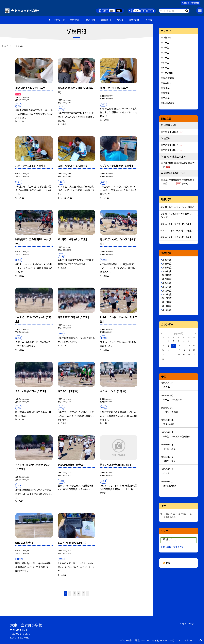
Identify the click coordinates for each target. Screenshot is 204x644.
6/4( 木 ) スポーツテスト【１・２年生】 (177, 237)
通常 (105, 11)
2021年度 (167, 279)
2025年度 (167, 264)
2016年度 (167, 298)
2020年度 (167, 283)
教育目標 (90, 20)
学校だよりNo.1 (173, 150)
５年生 (106, 120)
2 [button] (70, 593)
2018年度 (167, 291)
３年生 (64, 124)
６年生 (21, 121)
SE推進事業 (169, 103)
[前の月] (161, 333)
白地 (112, 11)
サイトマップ (188, 624)
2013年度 (167, 310)
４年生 (64, 267)
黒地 (119, 11)
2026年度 (167, 260)
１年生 (64, 198)
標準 (137, 11)
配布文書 (134, 20)
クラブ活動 (168, 73)
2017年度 (167, 294)
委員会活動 (169, 78)
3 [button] (74, 593)
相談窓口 (106, 20)
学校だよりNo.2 (173, 145)
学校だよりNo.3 (173, 132)
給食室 (166, 93)
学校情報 (75, 20)
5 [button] (83, 593)
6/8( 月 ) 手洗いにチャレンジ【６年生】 (177, 207)
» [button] (88, 593)
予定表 (149, 20)
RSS (168, 563)
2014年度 (167, 306)
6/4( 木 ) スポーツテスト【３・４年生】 (177, 230)
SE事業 (173, 517)
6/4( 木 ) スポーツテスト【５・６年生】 (177, 224)
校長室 (166, 88)
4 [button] (79, 593)
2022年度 (167, 275)
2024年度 (167, 267)
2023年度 (167, 271)
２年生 (69, 198)
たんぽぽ (167, 83)
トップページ (58, 20)
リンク (120, 20)
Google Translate (191, 3)
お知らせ (167, 37)
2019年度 (167, 287)
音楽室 (166, 98)
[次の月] (195, 333)
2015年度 (167, 302)
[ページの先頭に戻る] (200, 640)
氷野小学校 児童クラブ (172, 547)
